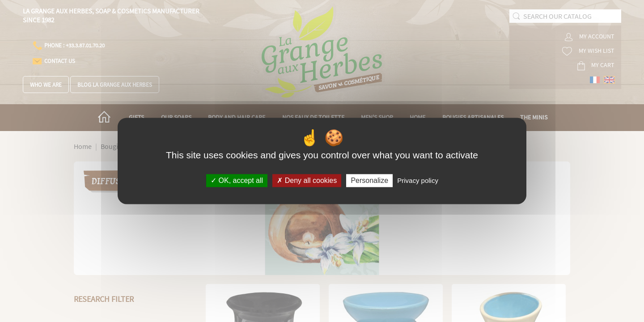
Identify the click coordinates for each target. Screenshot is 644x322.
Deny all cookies (307, 180)
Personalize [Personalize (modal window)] (369, 180)
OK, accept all (237, 180)
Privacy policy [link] (418, 180)
